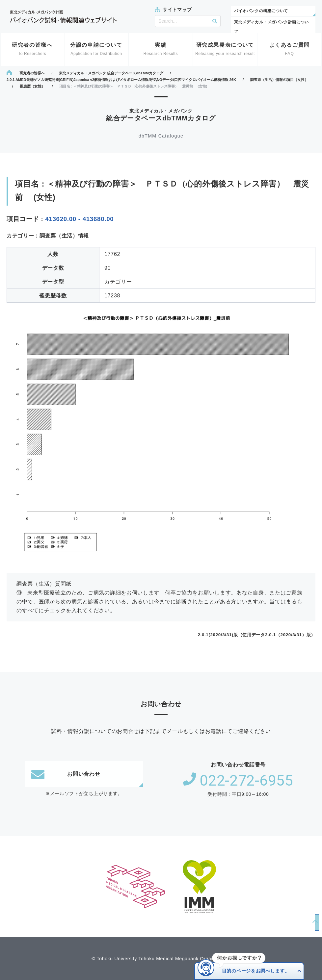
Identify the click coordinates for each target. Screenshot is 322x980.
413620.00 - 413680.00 (79, 219)
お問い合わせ (66, 774)
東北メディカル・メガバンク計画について (271, 27)
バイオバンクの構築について (261, 11)
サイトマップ (177, 10)
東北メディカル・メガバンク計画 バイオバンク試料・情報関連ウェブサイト (63, 17)
